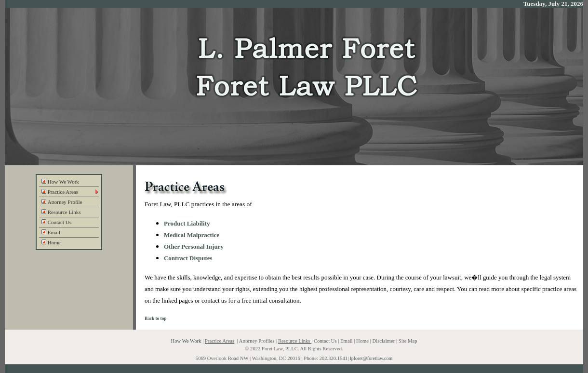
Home (51, 242)
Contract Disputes (188, 258)
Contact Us (56, 222)
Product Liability (187, 223)
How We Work (60, 182)
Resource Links (61, 212)
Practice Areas (60, 192)
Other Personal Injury (194, 246)
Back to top (156, 319)
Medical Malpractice (192, 235)
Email (51, 232)
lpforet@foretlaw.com (371, 358)
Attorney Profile (62, 202)
